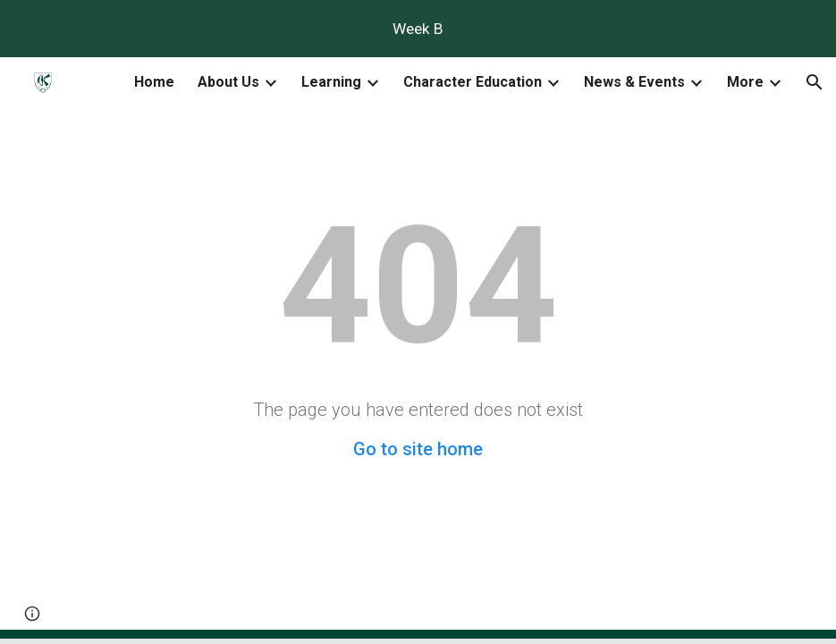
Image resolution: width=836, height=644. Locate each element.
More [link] (745, 82)
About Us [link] (228, 82)
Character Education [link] (473, 82)
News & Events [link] (634, 82)
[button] (815, 82)
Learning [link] (331, 82)
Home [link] (154, 82)
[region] (418, 29)
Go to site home (418, 449)
